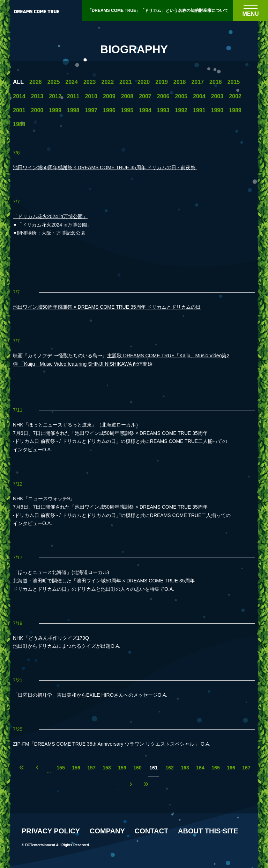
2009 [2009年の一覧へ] (109, 96)
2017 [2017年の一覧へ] (198, 82)
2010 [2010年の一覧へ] (91, 96)
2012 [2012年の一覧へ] (55, 96)
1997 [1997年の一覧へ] (91, 110)
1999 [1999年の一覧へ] (55, 110)
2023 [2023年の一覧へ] (90, 82)
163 (185, 768)
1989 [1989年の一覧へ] (235, 110)
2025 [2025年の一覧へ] (54, 82)
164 (200, 768)
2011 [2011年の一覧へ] (73, 96)
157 (91, 768)
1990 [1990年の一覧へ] (217, 110)
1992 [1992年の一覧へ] (181, 110)
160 (137, 768)
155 (61, 768)
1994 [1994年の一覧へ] (145, 110)
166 (231, 768)
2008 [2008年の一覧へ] (127, 96)
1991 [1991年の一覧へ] (199, 110)
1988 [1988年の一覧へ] (19, 124)
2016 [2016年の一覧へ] (216, 82)
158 (107, 768)
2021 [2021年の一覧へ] (126, 82)
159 (122, 768)
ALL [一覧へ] (18, 82)
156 (76, 768)
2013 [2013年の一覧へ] (37, 96)
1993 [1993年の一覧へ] (163, 110)
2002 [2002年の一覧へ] (235, 96)
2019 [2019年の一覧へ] (162, 82)
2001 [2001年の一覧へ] (19, 110)
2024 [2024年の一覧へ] (72, 82)
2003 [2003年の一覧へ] (217, 96)
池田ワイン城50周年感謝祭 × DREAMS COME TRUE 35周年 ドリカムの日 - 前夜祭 (105, 167)
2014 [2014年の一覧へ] (19, 96)
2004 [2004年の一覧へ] (199, 96)
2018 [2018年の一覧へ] (180, 82)
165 (215, 768)
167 (246, 768)
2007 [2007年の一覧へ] (145, 96)
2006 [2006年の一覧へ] (163, 96)
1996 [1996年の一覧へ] (109, 110)
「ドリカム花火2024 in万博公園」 (50, 216)
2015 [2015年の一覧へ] (234, 82)
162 (169, 768)
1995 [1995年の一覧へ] (127, 110)
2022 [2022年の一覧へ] (107, 82)
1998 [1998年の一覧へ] (73, 110)
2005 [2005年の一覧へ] (181, 96)
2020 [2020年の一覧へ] (144, 82)
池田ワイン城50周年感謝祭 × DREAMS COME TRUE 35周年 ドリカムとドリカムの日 (107, 307)
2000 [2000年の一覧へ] (37, 110)
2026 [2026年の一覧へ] (36, 82)
